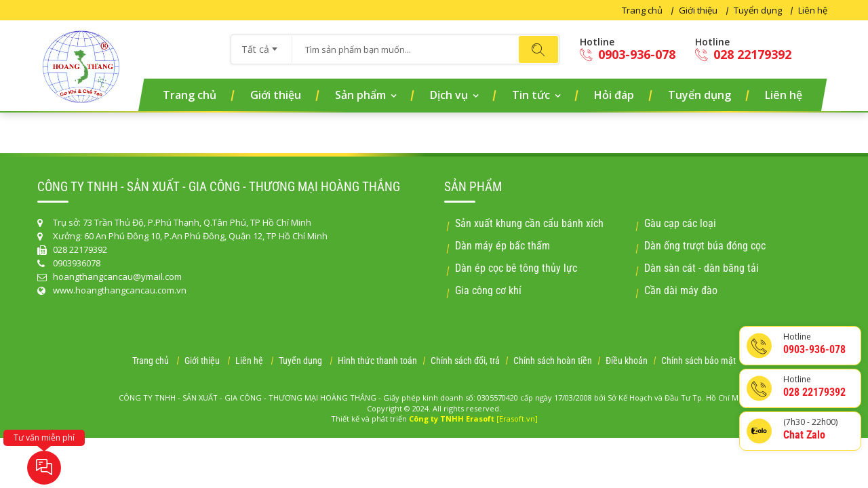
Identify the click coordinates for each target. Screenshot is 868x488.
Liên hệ (813, 10)
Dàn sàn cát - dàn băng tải (702, 268)
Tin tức (531, 95)
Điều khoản (627, 361)
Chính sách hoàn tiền (553, 361)
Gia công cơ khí (488, 290)
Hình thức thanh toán (377, 361)
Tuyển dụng (758, 10)
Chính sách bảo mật (698, 361)
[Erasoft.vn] (517, 419)
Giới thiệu (698, 10)
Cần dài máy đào (681, 290)
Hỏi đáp (614, 95)
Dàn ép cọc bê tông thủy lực (516, 268)
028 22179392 (743, 55)
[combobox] (261, 45)
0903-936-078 (628, 55)
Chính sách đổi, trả (465, 361)
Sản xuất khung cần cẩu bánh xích (529, 223)
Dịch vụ (449, 95)
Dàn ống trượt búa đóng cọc (705, 246)
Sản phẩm (360, 95)
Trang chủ (642, 10)
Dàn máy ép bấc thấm (502, 246)
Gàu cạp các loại (680, 223)
